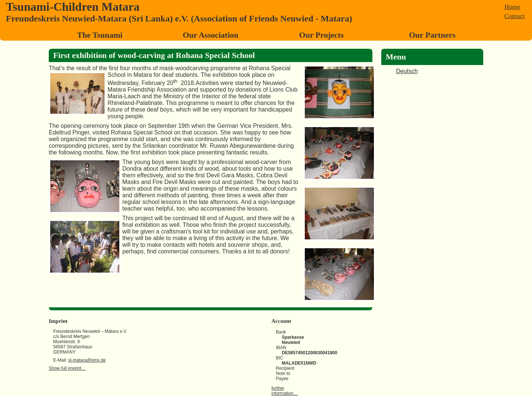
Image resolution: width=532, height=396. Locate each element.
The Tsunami (100, 35)
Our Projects (322, 35)
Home (512, 7)
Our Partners (432, 35)
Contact (514, 16)
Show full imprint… (67, 368)
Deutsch (407, 71)
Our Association (211, 35)
